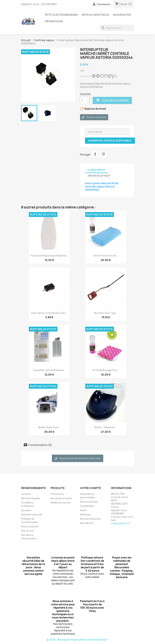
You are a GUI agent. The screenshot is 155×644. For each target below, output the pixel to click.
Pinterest (103, 154)
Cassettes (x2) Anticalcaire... (49, 370)
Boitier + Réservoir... (106, 427)
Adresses (85, 514)
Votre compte (91, 488)
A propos (26, 510)
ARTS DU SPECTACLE (95, 15)
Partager (95, 154)
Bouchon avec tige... (106, 313)
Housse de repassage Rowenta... (49, 256)
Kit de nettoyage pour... (106, 370)
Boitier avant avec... (49, 427)
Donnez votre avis (94, 117)
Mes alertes (87, 523)
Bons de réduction (90, 519)
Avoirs (83, 510)
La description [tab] (96, 170)
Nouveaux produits (61, 498)
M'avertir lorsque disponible (110, 141)
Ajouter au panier (112, 100)
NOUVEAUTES (122, 15)
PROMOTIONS (54, 21)
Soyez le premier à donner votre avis (77, 458)
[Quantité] (84, 100)
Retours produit (89, 502)
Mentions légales (31, 498)
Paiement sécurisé (32, 514)
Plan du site (28, 531)
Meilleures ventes (61, 503)
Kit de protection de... (106, 256)
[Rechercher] (117, 28)
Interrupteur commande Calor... (49, 313)
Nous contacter (30, 526)
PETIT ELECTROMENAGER (61, 15)
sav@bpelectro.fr (121, 523)
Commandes (87, 506)
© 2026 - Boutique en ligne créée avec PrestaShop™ (77, 640)
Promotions (57, 494)
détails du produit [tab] (99, 176)
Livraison (26, 494)
